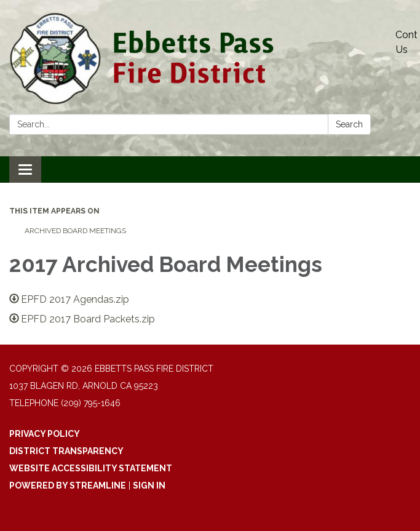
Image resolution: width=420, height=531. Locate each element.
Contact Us (406, 42)
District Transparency (66, 451)
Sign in (149, 485)
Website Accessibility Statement (91, 468)
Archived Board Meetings (75, 231)
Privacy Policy (45, 434)
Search (349, 124)
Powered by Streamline (68, 485)
